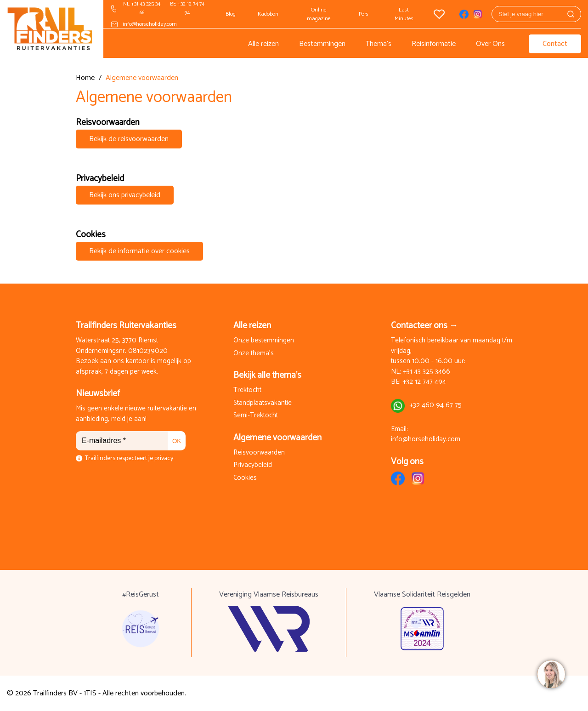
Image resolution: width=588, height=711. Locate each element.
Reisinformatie (434, 44)
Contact (555, 44)
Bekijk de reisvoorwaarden (129, 139)
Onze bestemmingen (264, 341)
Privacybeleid (253, 465)
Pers (364, 14)
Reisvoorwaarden (259, 453)
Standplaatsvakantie (263, 403)
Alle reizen (263, 44)
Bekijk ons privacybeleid (125, 195)
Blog (231, 14)
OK (177, 441)
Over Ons (490, 44)
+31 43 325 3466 (427, 372)
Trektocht (247, 390)
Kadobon (268, 14)
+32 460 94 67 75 (435, 406)
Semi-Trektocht (256, 416)
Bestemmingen (322, 44)
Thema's (379, 44)
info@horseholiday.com (150, 24)
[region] (551, 674)
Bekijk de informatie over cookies (139, 251)
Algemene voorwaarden (277, 438)
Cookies (245, 478)
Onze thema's (254, 354)
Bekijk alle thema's (267, 375)
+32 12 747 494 (424, 382)
